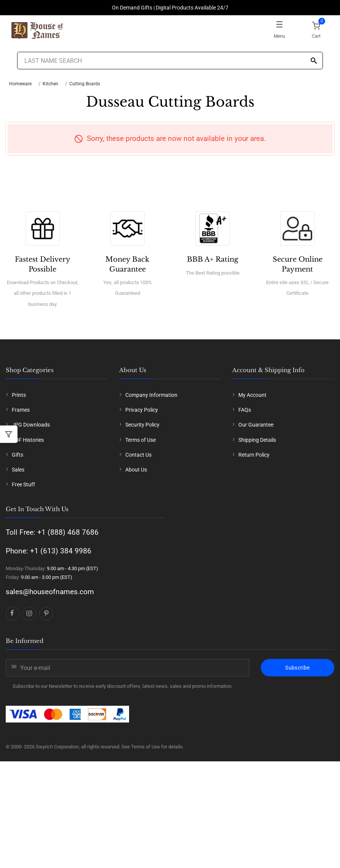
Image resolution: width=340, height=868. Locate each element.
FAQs (245, 410)
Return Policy (254, 455)
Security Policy (142, 425)
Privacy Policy (142, 410)
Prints (19, 395)
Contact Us (138, 455)
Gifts (18, 455)
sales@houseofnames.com (50, 592)
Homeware (20, 84)
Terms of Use (140, 440)
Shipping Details (257, 440)
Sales (18, 470)
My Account (252, 395)
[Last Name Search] (170, 61)
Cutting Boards (85, 84)
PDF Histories (28, 440)
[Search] (314, 61)
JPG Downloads (31, 425)
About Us (136, 470)
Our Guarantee (256, 425)
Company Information (151, 395)
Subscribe (297, 668)
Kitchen (50, 84)
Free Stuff (23, 484)
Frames (21, 410)
